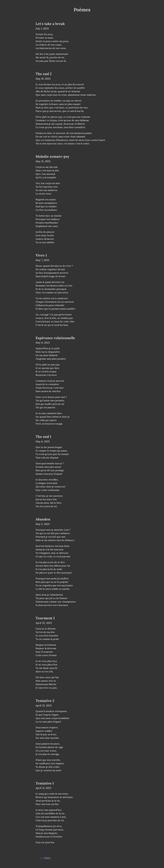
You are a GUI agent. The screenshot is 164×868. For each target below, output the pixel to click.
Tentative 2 (45, 701)
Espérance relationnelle (55, 338)
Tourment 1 (45, 618)
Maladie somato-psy (52, 156)
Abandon (43, 519)
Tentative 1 (45, 783)
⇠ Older (46, 858)
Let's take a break (50, 24)
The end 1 (43, 437)
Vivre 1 (41, 255)
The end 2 (44, 74)
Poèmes (82, 10)
